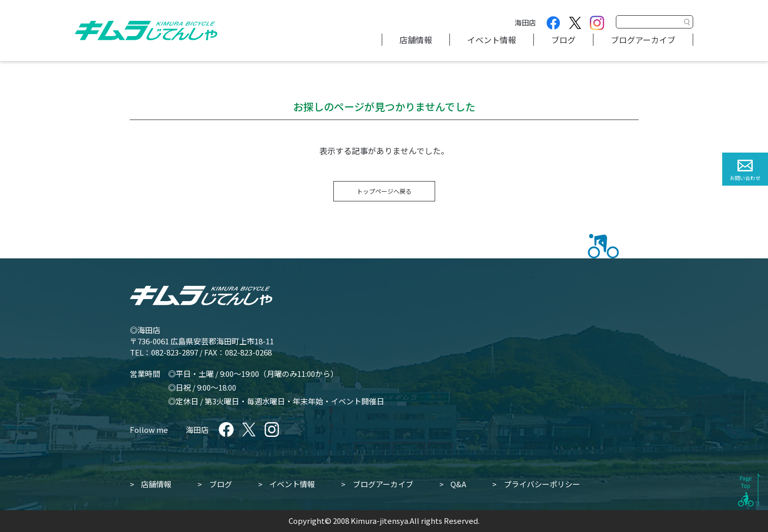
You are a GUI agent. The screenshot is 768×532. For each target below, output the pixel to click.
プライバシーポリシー (542, 484)
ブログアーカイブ (643, 40)
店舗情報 (416, 40)
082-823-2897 (175, 352)
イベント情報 (492, 40)
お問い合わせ (745, 178)
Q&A (458, 484)
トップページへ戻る (384, 191)
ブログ (563, 40)
